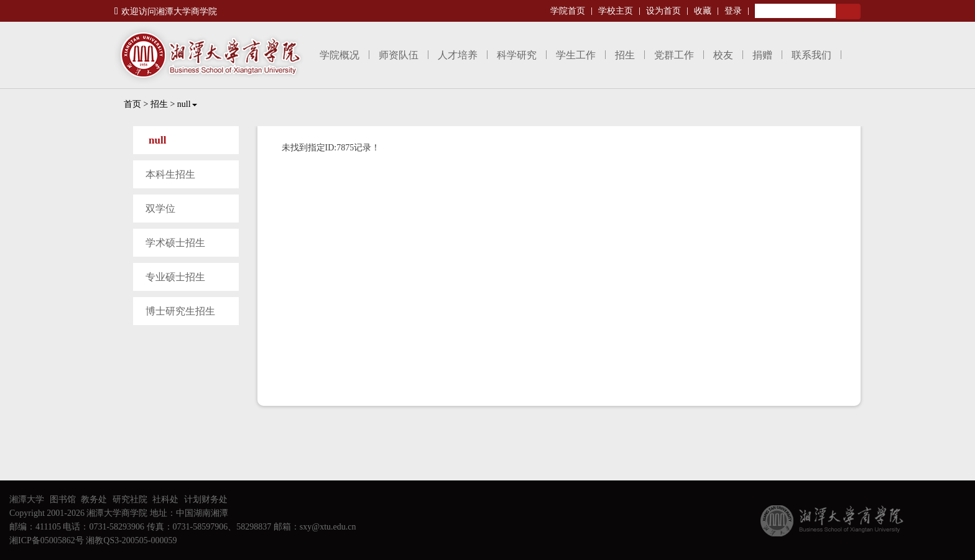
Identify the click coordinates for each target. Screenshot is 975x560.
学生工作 (576, 55)
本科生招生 (170, 174)
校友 (723, 55)
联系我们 (811, 55)
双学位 (160, 209)
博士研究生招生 (180, 311)
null (187, 104)
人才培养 (458, 55)
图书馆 (63, 499)
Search (848, 11)
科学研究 (517, 55)
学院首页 (568, 11)
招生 (625, 55)
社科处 (165, 499)
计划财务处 (206, 499)
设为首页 (663, 11)
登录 (733, 11)
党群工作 (674, 55)
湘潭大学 (27, 499)
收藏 (703, 11)
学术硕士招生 (175, 243)
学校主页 (616, 11)
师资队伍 (399, 55)
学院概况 (340, 55)
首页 (132, 104)
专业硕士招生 (175, 277)
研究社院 (130, 499)
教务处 (94, 499)
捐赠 (762, 55)
